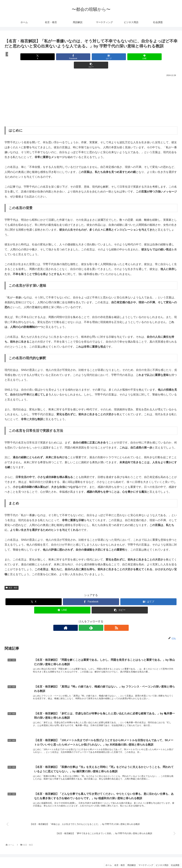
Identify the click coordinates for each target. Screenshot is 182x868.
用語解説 (129, 858)
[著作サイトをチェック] (84, 619)
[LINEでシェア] (120, 57)
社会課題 (175, 858)
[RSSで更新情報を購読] (98, 619)
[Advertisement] (91, 92)
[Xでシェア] (33, 57)
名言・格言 (12, 579)
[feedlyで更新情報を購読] (91, 619)
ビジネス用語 (161, 858)
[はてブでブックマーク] (91, 57)
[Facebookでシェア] (62, 57)
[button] (149, 57)
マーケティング (144, 858)
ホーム (105, 858)
